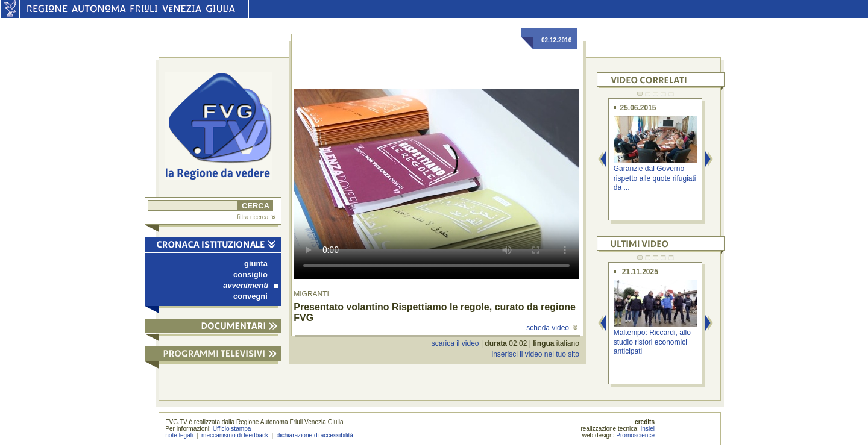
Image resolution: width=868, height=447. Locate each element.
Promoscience (635, 435)
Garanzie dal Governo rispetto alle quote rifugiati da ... (655, 178)
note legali (179, 435)
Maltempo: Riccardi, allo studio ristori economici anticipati (652, 342)
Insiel (648, 429)
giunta (256, 264)
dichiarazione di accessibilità (315, 435)
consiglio (250, 274)
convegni (250, 296)
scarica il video (455, 343)
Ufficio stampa (232, 429)
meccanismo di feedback (235, 435)
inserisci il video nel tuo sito (535, 354)
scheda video (552, 328)
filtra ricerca (256, 217)
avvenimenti (251, 285)
